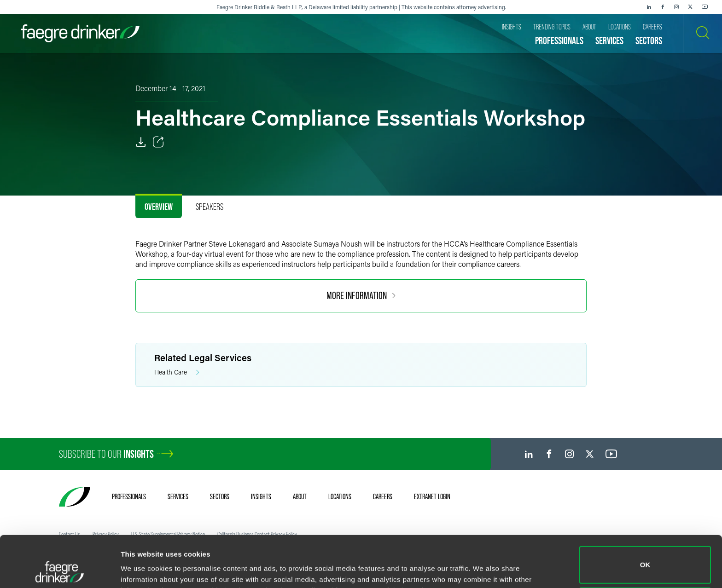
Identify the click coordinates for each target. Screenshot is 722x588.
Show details (142, 568)
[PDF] (141, 142)
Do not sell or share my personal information (645, 558)
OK (645, 517)
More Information (361, 296)
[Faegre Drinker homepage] (80, 33)
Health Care (177, 372)
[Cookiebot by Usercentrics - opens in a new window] (60, 570)
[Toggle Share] (158, 142)
